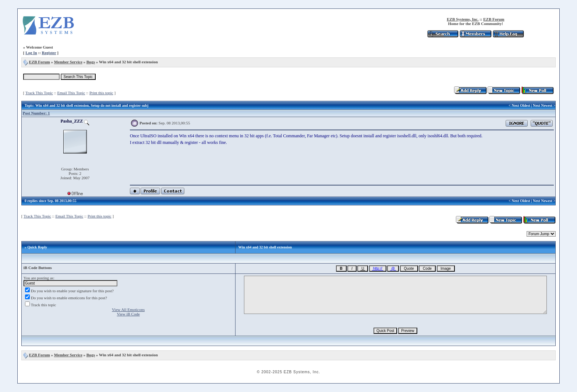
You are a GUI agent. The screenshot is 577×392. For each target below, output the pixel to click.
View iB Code (128, 314)
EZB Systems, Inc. (463, 19)
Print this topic (101, 93)
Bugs (91, 62)
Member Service (68, 62)
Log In (31, 53)
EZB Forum (494, 19)
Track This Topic (39, 93)
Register (49, 53)
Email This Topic (71, 93)
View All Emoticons (128, 310)
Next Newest (543, 105)
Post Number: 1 (36, 113)
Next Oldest (521, 105)
